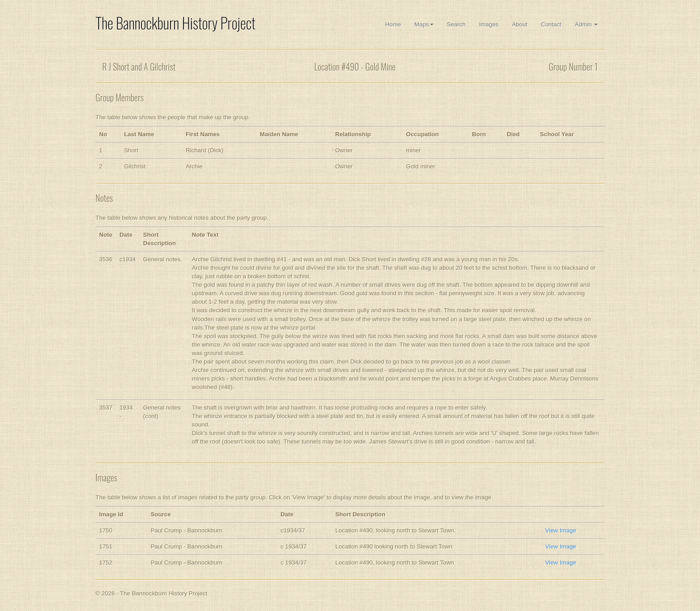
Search (456, 24)
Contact (551, 24)
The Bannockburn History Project (175, 23)
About (520, 24)
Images (489, 24)
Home (393, 24)
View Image (560, 530)
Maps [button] (424, 24)
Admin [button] (586, 24)
